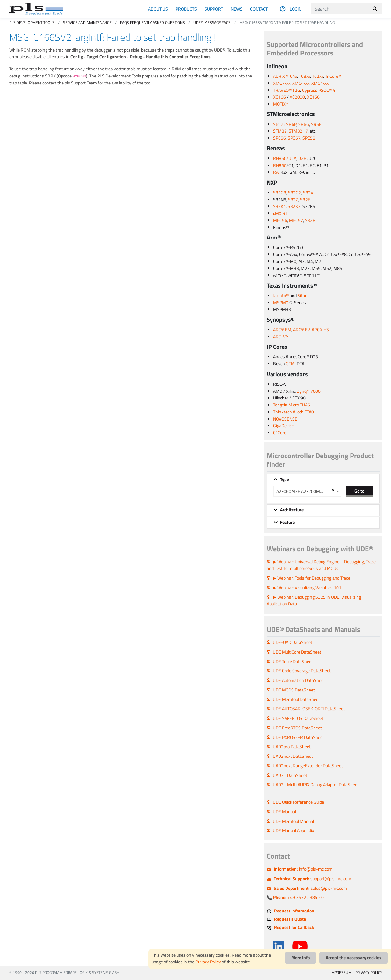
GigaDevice (283, 426)
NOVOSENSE (285, 419)
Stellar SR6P (285, 124)
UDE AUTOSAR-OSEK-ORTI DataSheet (309, 709)
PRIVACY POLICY (369, 973)
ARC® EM (282, 330)
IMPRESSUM (341, 973)
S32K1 (279, 206)
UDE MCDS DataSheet (294, 690)
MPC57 (296, 220)
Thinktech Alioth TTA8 (293, 412)
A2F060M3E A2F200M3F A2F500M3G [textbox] (303, 491)
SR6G (304, 124)
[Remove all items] (332, 490)
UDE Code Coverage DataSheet (302, 671)
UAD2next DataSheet (293, 756)
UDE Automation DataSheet (299, 680)
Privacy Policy (208, 962)
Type (285, 479)
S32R (310, 220)
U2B (302, 158)
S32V (308, 193)
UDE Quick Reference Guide (298, 802)
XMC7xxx (282, 83)
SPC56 (279, 138)
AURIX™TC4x (285, 76)
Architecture (292, 510)
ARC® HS (320, 330)
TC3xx (304, 76)
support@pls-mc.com (312, 879)
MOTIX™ (281, 104)
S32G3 (280, 193)
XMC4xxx (301, 83)
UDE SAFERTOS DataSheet (298, 718)
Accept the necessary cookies (354, 958)
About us (158, 9)
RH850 (280, 165)
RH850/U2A (285, 158)
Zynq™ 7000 (309, 391)
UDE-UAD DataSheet (293, 642)
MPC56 (280, 220)
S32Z (293, 200)
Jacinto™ (281, 296)
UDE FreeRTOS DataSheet (297, 728)
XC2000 (297, 97)
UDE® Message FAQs (212, 22)
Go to (359, 491)
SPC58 (309, 138)
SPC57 (294, 138)
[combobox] (307, 491)
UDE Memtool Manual (293, 821)
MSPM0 (281, 303)
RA (276, 172)
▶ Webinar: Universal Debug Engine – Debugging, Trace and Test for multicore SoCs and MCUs (321, 565)
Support (214, 9)
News (237, 9)
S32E (305, 200)
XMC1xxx (320, 83)
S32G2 (295, 193)
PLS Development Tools (32, 22)
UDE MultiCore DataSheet (297, 652)
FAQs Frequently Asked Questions (152, 22)
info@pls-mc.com (303, 869)
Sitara (303, 296)
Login (296, 9)
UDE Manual (284, 812)
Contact (259, 9)
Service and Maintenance (87, 22)
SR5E (316, 124)
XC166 (279, 97)
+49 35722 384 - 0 (298, 897)
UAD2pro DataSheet (292, 747)
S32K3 (294, 206)
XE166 (313, 97)
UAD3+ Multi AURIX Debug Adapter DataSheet (316, 785)
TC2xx (318, 76)
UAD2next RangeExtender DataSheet (308, 766)
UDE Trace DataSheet (293, 662)
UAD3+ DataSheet (290, 775)
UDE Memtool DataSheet (296, 699)
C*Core (280, 433)
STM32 (280, 131)
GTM (290, 364)
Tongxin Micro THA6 (292, 405)
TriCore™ (333, 76)
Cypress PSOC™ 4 (319, 90)
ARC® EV (301, 330)
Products (186, 9)
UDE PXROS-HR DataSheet (298, 737)
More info (300, 958)
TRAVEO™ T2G (287, 90)
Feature (287, 522)
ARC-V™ (281, 337)
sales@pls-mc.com (310, 888)
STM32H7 (298, 131)
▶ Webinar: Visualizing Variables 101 (307, 588)
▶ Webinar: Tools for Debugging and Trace (311, 578)
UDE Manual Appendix (293, 830)
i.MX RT (280, 213)
